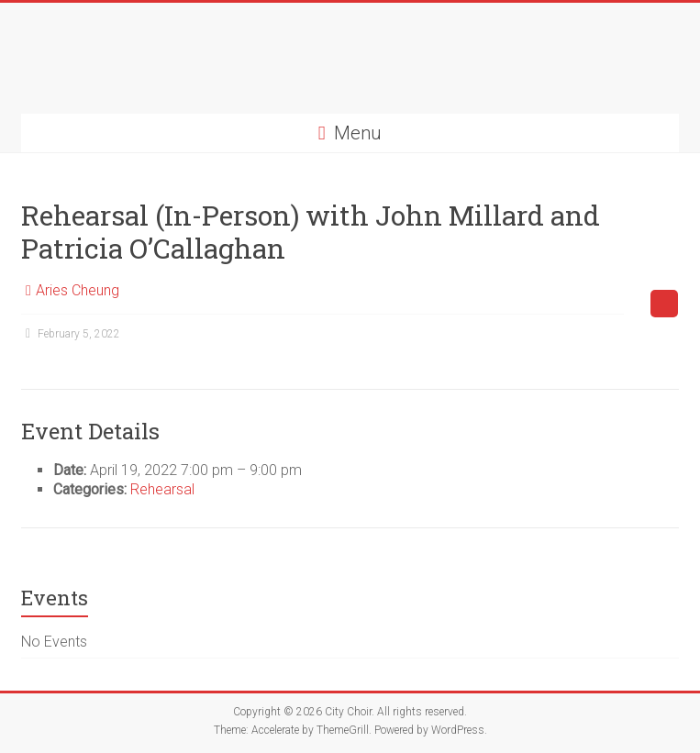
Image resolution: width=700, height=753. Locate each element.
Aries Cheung (78, 290)
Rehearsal (162, 489)
